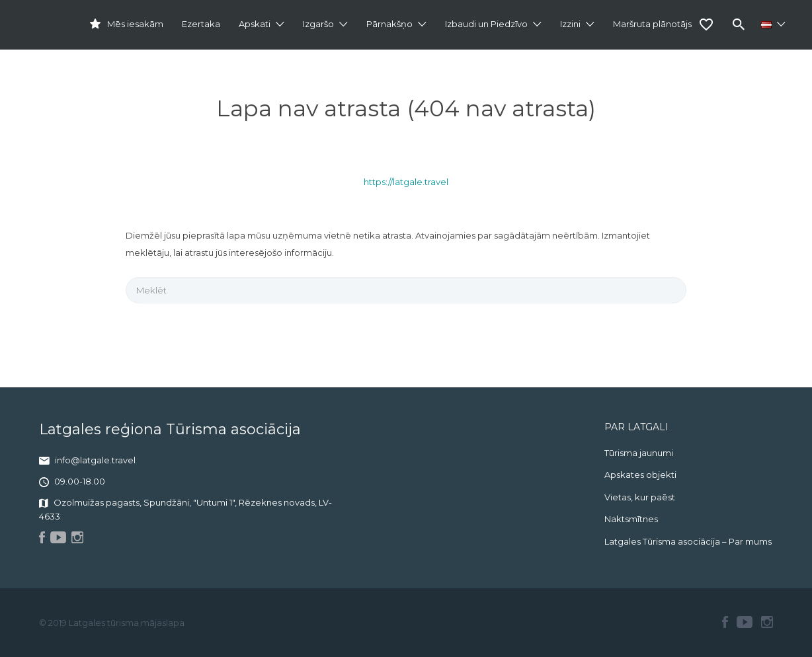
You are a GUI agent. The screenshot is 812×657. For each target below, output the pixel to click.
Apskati (255, 24)
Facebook (725, 622)
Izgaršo (318, 24)
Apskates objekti (640, 475)
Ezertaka (201, 24)
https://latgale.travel (406, 182)
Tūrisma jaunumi (639, 453)
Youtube (745, 622)
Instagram (767, 622)
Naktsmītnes (631, 519)
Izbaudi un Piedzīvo (486, 24)
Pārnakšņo (389, 24)
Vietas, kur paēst (640, 497)
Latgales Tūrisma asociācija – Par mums (688, 541)
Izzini (570, 24)
